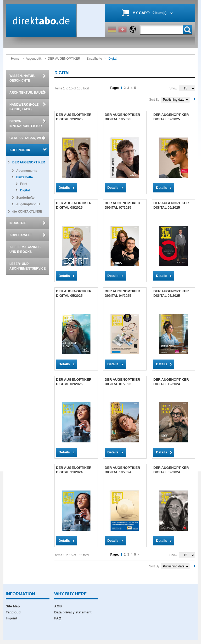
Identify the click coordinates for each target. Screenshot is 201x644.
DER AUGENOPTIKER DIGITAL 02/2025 (74, 382)
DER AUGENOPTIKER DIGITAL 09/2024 (171, 470)
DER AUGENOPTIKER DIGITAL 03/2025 (171, 293)
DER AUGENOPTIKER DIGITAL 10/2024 (122, 470)
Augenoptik (33, 59)
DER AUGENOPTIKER (64, 59)
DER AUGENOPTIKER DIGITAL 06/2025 (171, 205)
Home (15, 59)
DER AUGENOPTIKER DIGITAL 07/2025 (122, 205)
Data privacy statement (73, 612)
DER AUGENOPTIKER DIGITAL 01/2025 (122, 382)
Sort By (154, 100)
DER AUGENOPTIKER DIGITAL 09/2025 (171, 117)
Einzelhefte (94, 59)
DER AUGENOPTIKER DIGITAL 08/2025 (74, 205)
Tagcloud (13, 612)
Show (173, 88)
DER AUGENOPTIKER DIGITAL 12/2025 (74, 117)
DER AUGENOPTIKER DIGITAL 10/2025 (122, 117)
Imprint (12, 618)
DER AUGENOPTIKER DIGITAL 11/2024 (74, 470)
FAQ (58, 618)
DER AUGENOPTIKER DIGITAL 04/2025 (122, 293)
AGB (58, 606)
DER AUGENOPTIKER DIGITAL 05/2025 (74, 293)
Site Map (13, 606)
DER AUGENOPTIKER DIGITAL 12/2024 (171, 382)
